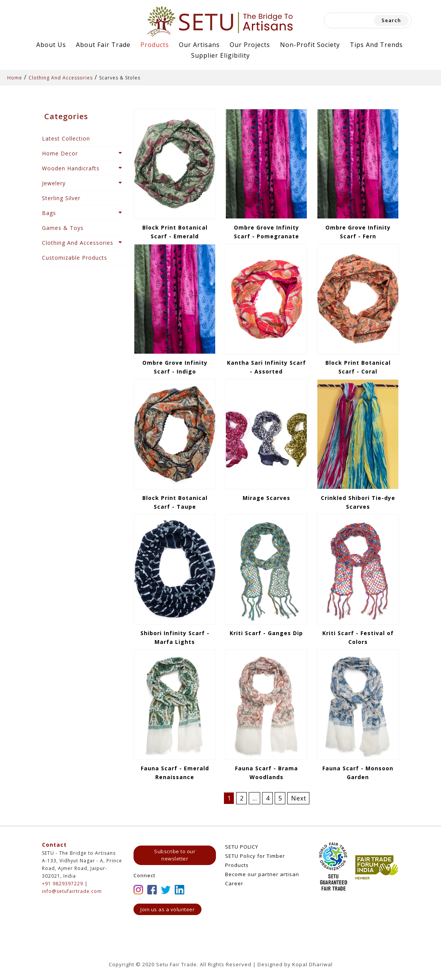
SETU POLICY (242, 847)
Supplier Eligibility (220, 55)
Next (299, 798)
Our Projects (250, 45)
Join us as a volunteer (167, 909)
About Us (51, 45)
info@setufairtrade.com (72, 891)
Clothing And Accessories (61, 78)
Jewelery (54, 183)
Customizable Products (75, 258)
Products (155, 45)
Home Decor (60, 153)
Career (234, 883)
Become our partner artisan (262, 874)
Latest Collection (66, 138)
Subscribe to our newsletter (175, 855)
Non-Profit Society (310, 45)
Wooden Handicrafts (71, 168)
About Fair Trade (103, 45)
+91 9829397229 (63, 884)
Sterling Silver (61, 198)
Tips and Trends (376, 45)
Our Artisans (199, 45)
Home (15, 78)
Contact (54, 845)
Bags (49, 213)
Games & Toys (63, 228)
